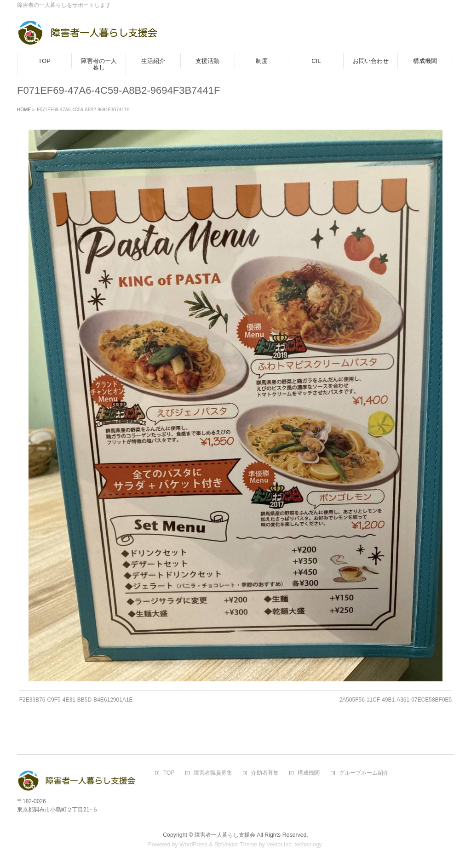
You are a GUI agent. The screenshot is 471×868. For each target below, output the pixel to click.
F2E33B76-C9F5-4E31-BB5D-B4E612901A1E (76, 700)
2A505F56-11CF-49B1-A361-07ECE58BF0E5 (395, 700)
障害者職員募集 (213, 773)
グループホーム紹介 (364, 773)
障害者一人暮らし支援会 (225, 835)
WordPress (193, 845)
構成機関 (309, 773)
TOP (169, 773)
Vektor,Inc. (280, 845)
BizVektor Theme (236, 845)
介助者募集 (265, 773)
